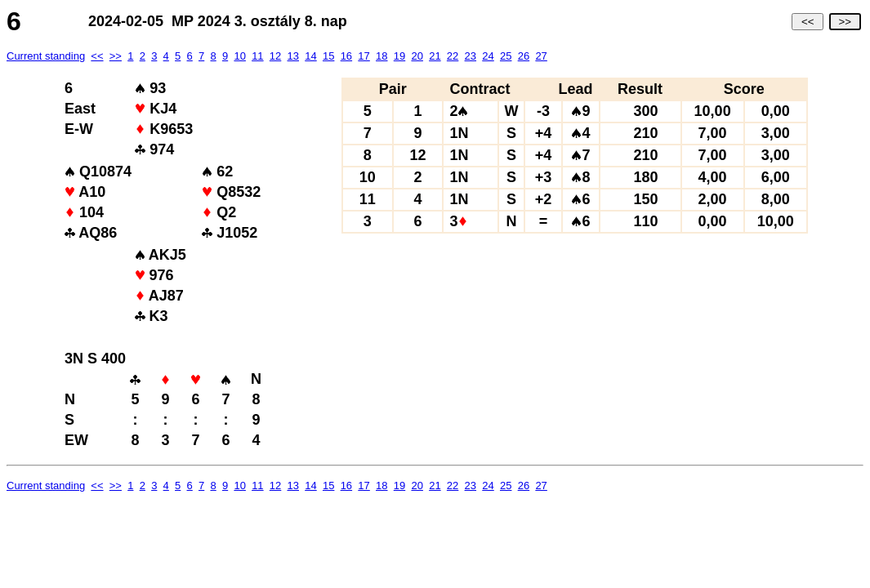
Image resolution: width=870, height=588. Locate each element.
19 (399, 56)
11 (257, 56)
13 (293, 56)
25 (506, 56)
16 (346, 56)
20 (417, 56)
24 (488, 56)
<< (808, 22)
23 (471, 56)
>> (845, 22)
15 (328, 56)
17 (364, 56)
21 (435, 56)
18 (381, 56)
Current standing (46, 56)
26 (524, 56)
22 (453, 56)
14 (310, 56)
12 (275, 56)
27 (541, 56)
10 (239, 56)
